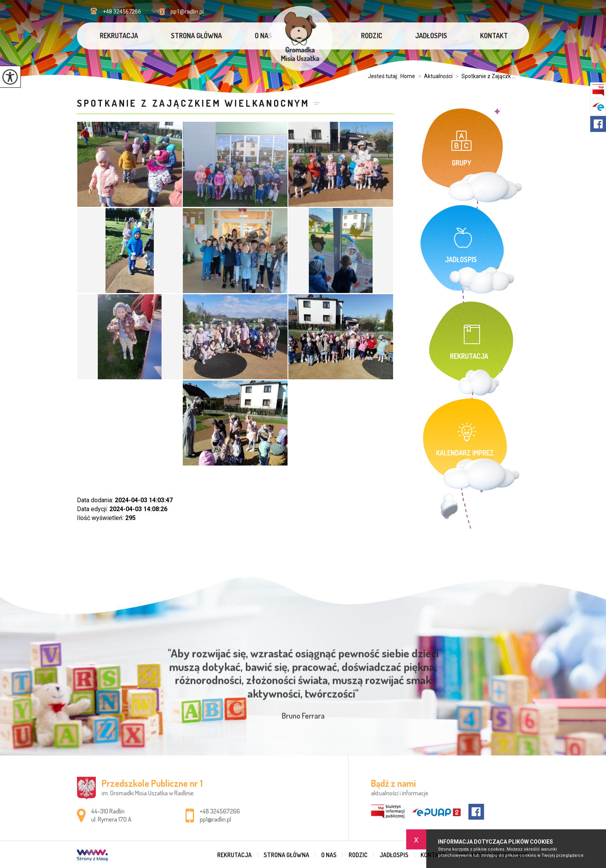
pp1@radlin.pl (180, 12)
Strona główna (196, 36)
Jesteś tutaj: (384, 76)
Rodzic (372, 36)
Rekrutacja (119, 36)
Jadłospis (431, 36)
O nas (263, 36)
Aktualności (434, 76)
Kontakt (494, 36)
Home (408, 76)
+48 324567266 (116, 11)
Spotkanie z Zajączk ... (484, 76)
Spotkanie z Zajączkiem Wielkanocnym (193, 103)
